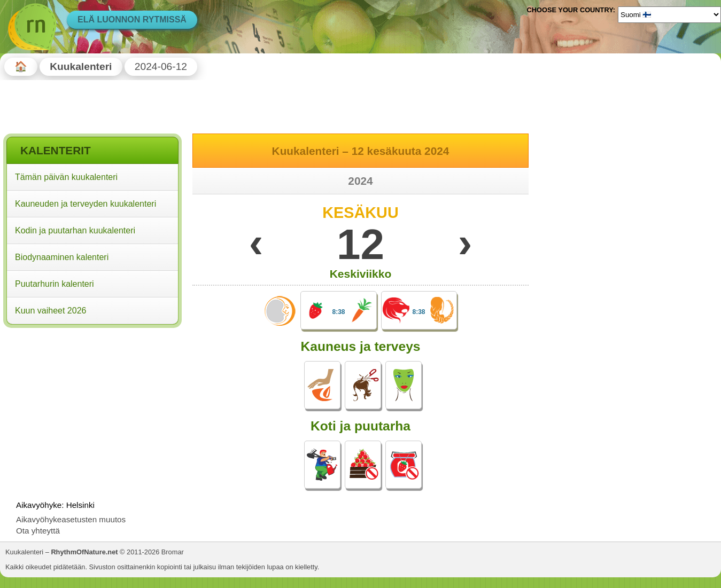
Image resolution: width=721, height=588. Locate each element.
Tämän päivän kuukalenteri (66, 177)
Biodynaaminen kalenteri (62, 257)
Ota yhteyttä (38, 531)
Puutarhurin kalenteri (55, 284)
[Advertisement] (92, 400)
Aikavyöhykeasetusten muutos (71, 519)
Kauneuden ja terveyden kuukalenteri (86, 204)
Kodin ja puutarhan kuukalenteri (75, 230)
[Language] (669, 14)
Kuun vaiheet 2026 (51, 311)
